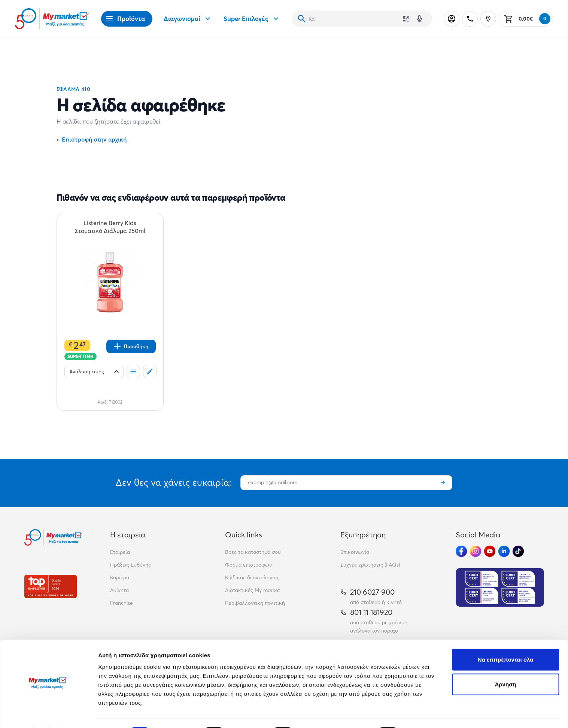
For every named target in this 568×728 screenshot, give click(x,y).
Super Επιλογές (252, 19)
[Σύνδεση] (452, 19)
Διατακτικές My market (253, 590)
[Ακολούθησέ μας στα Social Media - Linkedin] (504, 551)
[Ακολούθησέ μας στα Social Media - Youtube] (490, 551)
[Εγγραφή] (443, 483)
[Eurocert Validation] (500, 587)
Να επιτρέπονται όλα (506, 639)
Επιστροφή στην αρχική (92, 139)
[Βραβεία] (51, 586)
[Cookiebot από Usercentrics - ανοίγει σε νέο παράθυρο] (48, 713)
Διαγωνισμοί (188, 19)
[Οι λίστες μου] (133, 371)
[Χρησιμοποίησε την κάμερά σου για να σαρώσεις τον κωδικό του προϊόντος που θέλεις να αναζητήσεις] (406, 19)
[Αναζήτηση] (302, 19)
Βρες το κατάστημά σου (253, 552)
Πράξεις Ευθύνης (130, 565)
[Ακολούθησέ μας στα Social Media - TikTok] (518, 551)
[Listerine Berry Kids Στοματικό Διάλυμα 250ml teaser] (110, 227)
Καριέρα (120, 577)
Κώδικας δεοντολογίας (252, 577)
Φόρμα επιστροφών (248, 565)
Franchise (122, 603)
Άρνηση (505, 664)
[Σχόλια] (150, 371)
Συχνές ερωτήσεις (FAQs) (370, 565)
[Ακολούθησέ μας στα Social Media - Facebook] (461, 551)
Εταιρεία (120, 552)
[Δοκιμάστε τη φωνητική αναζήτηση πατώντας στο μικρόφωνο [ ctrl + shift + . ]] (419, 19)
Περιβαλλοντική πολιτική (255, 603)
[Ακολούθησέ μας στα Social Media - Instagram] (476, 551)
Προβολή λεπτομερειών (445, 713)
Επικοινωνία (355, 552)
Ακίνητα (119, 590)
